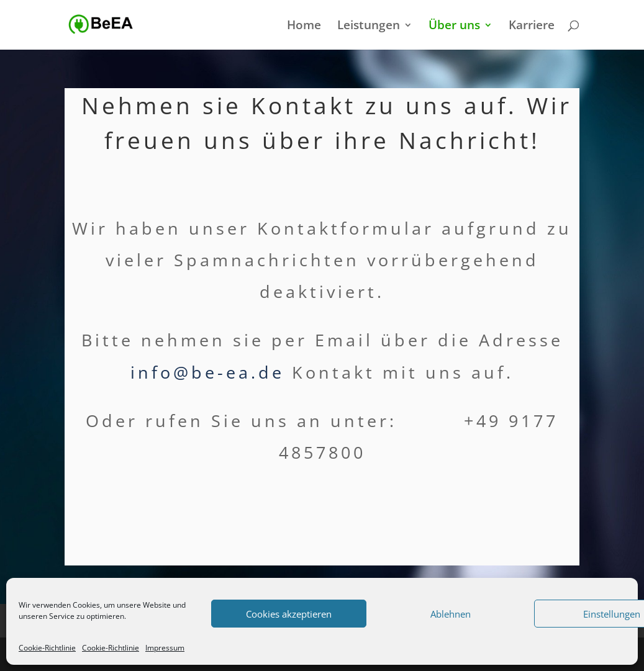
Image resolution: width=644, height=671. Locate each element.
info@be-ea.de (207, 372)
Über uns (454, 27)
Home (304, 27)
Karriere (532, 27)
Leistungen (369, 27)
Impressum (165, 648)
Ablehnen (451, 614)
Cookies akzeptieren (289, 614)
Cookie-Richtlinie (47, 648)
